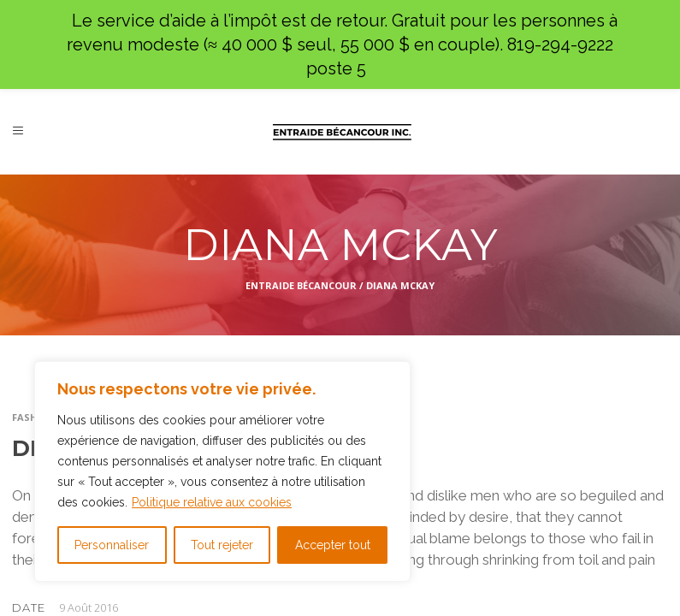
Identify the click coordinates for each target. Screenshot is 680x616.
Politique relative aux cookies (212, 502)
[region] (222, 471)
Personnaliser (112, 545)
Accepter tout (333, 545)
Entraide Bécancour (301, 285)
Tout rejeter (222, 545)
